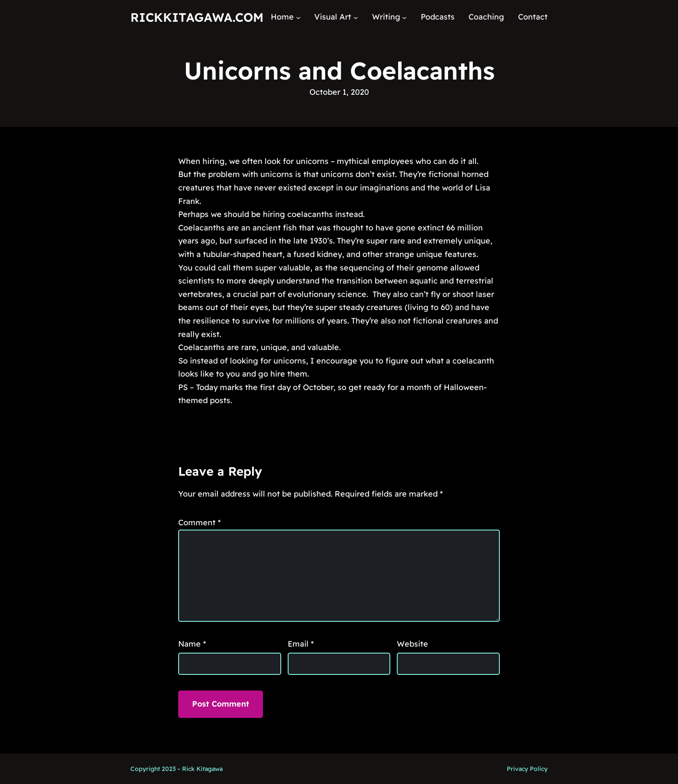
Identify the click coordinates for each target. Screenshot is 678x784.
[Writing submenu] (404, 17)
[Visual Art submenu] (356, 17)
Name (192, 644)
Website (412, 644)
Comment (199, 522)
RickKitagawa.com (197, 17)
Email (301, 644)
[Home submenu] (298, 17)
